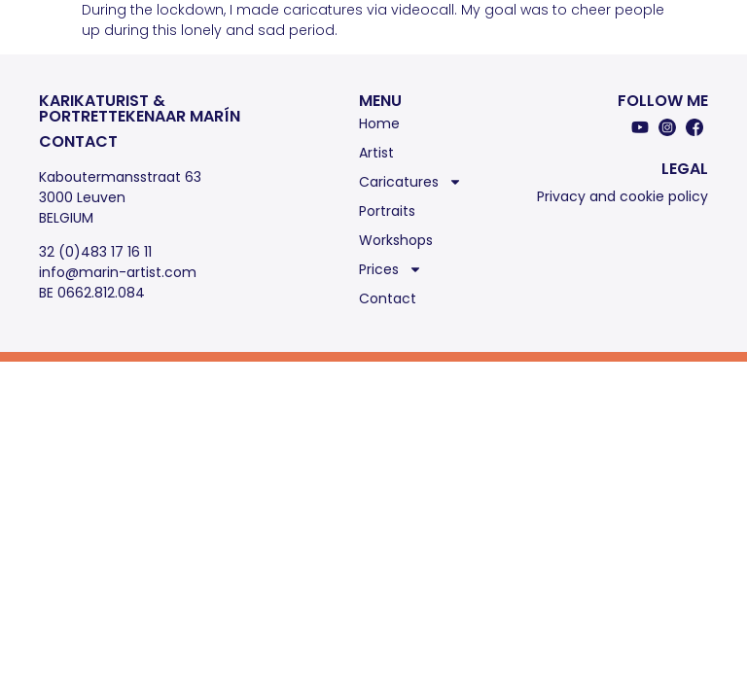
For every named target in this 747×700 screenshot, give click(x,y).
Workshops (396, 240)
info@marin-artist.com (118, 272)
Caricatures (410, 182)
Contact (388, 298)
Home (379, 123)
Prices (391, 269)
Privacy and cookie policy (622, 196)
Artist (376, 153)
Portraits (387, 211)
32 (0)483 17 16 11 (95, 252)
